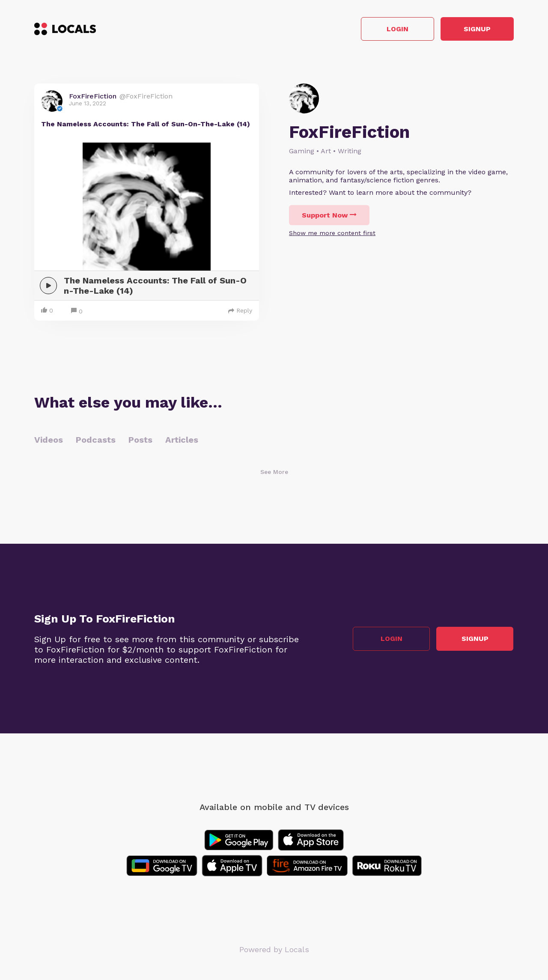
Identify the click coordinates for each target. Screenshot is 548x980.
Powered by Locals (274, 950)
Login (392, 29)
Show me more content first (332, 233)
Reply (240, 311)
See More (274, 472)
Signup (475, 29)
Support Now (329, 216)
